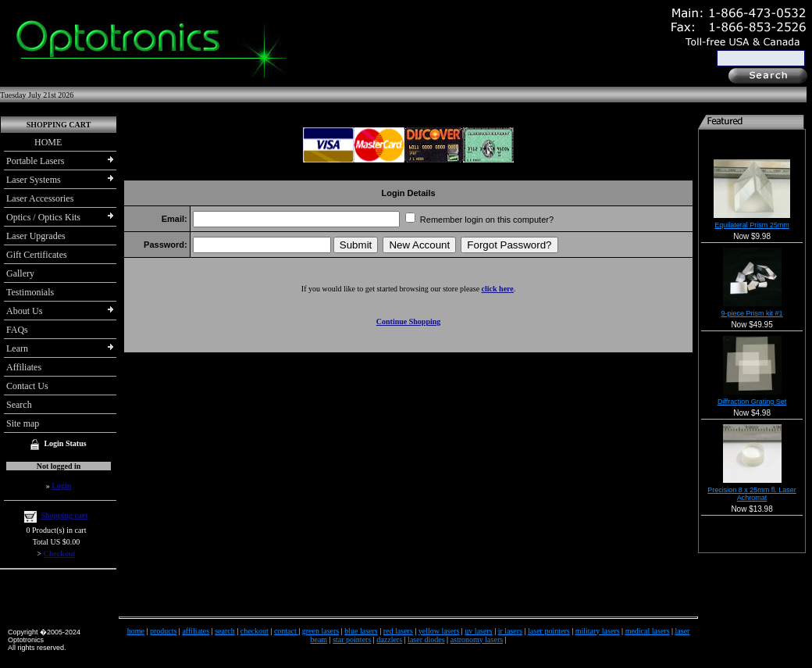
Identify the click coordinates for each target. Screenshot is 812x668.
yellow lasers (439, 631)
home (136, 631)
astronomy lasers (477, 639)
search (225, 631)
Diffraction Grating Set (752, 402)
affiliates (196, 631)
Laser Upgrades (36, 236)
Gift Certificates (37, 255)
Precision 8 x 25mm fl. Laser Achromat (752, 494)
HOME (34, 142)
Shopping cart (64, 515)
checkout (255, 631)
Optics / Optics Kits (43, 217)
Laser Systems (34, 180)
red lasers (398, 631)
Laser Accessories (40, 198)
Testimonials (30, 292)
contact (286, 631)
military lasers (598, 631)
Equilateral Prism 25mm (752, 225)
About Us (24, 311)
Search (19, 405)
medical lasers (648, 631)
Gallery (20, 273)
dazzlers (389, 639)
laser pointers (549, 631)
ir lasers (510, 631)
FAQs (17, 330)
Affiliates (24, 367)
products (163, 631)
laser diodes (426, 639)
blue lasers (361, 631)
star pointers (352, 639)
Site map (23, 423)
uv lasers (478, 631)
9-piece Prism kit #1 (752, 313)
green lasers (321, 631)
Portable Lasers (35, 161)
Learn (17, 348)
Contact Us (27, 386)
